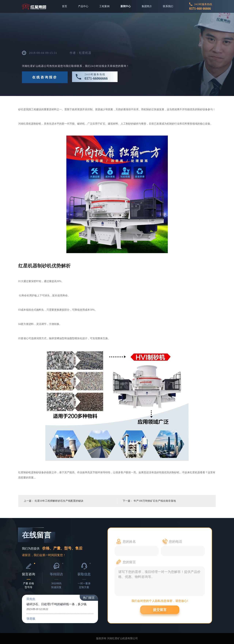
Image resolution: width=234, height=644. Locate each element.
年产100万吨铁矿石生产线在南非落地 (155, 501)
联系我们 (168, 6)
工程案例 (104, 6)
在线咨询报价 (45, 77)
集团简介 (147, 6)
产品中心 (83, 6)
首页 (65, 6)
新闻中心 (126, 6)
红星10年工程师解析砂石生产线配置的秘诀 (59, 501)
